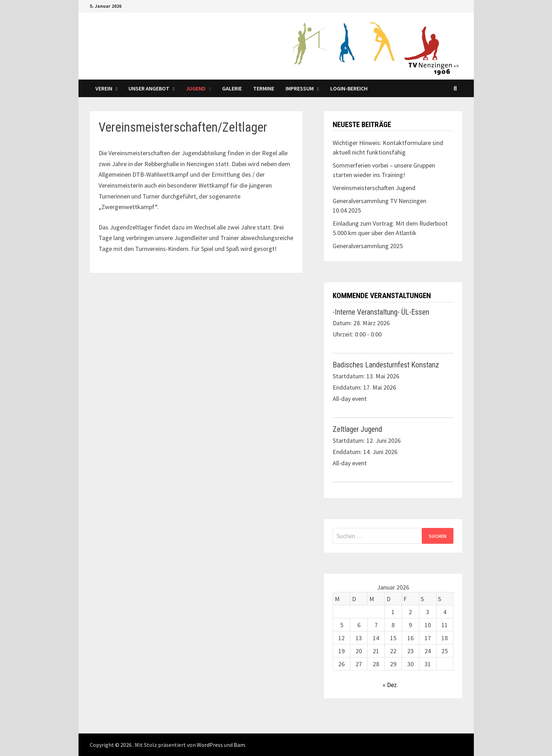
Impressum (300, 88)
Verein (104, 88)
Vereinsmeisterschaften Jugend (374, 188)
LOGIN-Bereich (349, 88)
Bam (239, 745)
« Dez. (390, 685)
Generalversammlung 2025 (368, 246)
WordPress (210, 745)
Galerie (232, 88)
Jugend (196, 88)
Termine (264, 88)
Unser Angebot (149, 88)
